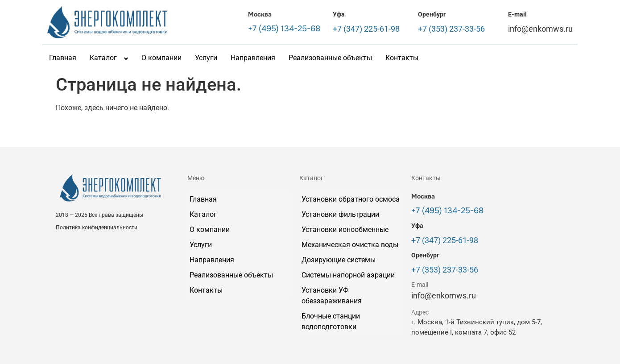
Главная (63, 58)
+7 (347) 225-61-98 (366, 29)
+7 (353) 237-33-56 (451, 29)
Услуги (206, 58)
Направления (253, 58)
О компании (161, 58)
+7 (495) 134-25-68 (284, 29)
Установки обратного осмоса (351, 199)
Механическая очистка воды (350, 245)
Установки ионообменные (345, 230)
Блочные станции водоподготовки (331, 321)
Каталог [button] (103, 58)
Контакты (402, 58)
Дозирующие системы (339, 260)
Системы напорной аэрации (348, 275)
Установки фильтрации (340, 214)
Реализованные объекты (330, 58)
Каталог (203, 214)
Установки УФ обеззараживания (332, 296)
